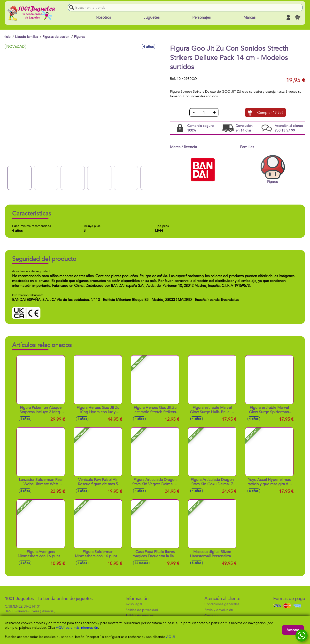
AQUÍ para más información (77, 628)
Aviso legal (134, 604)
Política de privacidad (142, 610)
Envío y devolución (219, 610)
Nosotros (103, 17)
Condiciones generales (222, 604)
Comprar (270, 113)
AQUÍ (170, 637)
